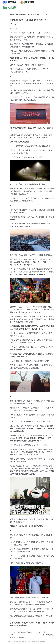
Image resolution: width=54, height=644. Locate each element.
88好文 (13, 14)
